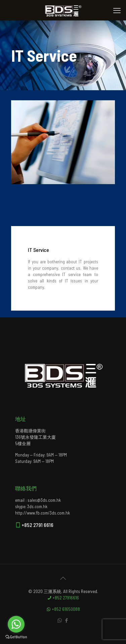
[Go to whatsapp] (16, 624)
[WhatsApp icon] (60, 620)
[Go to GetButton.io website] (16, 637)
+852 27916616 (63, 598)
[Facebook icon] (67, 620)
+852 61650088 (63, 609)
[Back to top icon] (63, 578)
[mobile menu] (117, 10)
